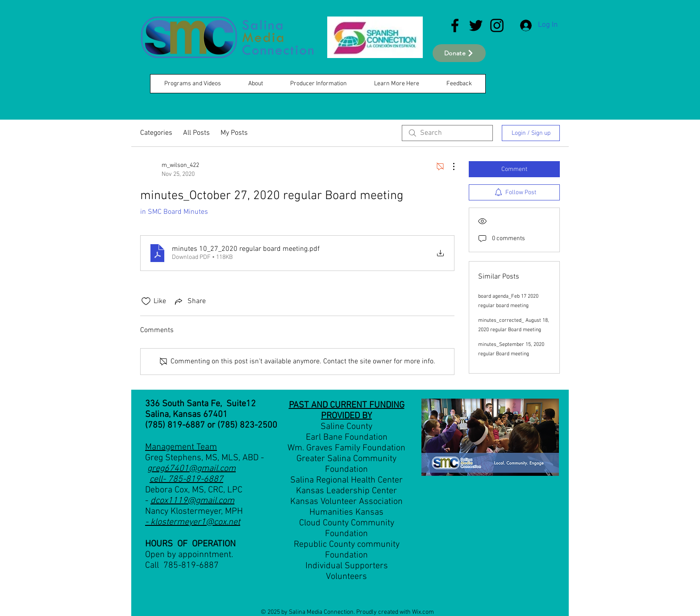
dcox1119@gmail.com (192, 501)
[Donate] (459, 53)
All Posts (196, 133)
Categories (156, 133)
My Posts (234, 133)
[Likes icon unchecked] (146, 301)
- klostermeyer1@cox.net (193, 522)
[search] (447, 133)
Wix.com (423, 612)
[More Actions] (449, 166)
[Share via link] (190, 301)
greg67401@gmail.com (192, 469)
